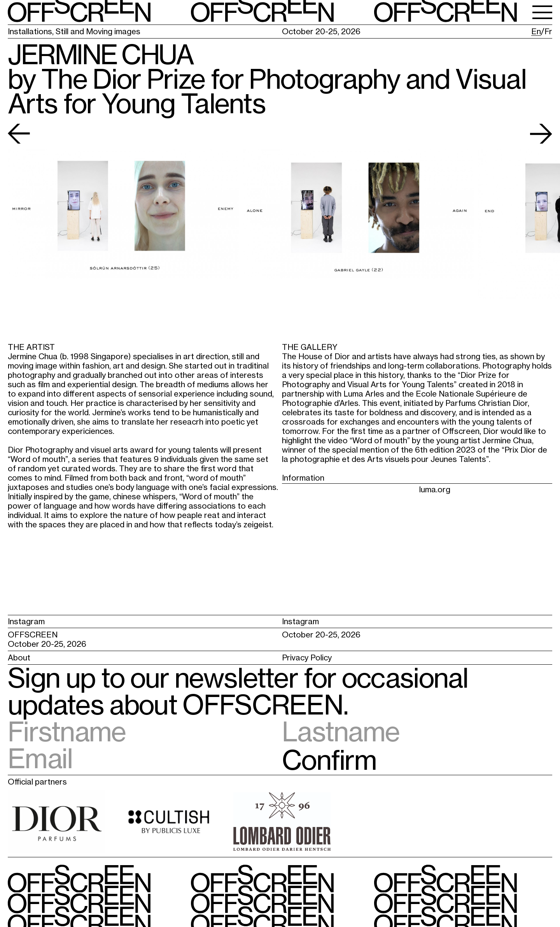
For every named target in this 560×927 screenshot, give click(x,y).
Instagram (26, 621)
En (536, 32)
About (19, 658)
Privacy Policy (307, 658)
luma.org (435, 489)
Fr (548, 32)
